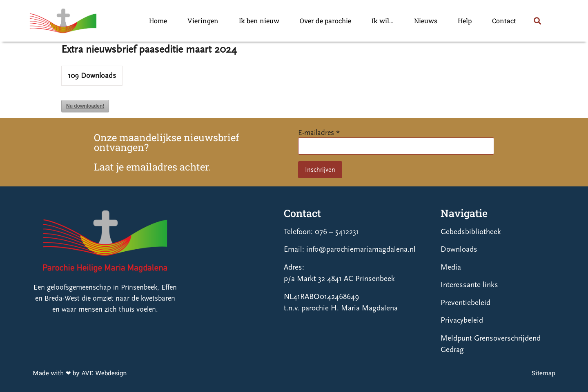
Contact (504, 21)
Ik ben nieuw (259, 21)
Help (465, 21)
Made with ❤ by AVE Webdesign (80, 373)
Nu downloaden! (85, 106)
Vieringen (203, 21)
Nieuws (426, 21)
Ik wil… (383, 21)
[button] (537, 21)
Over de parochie (325, 21)
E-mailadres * (319, 133)
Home (158, 21)
